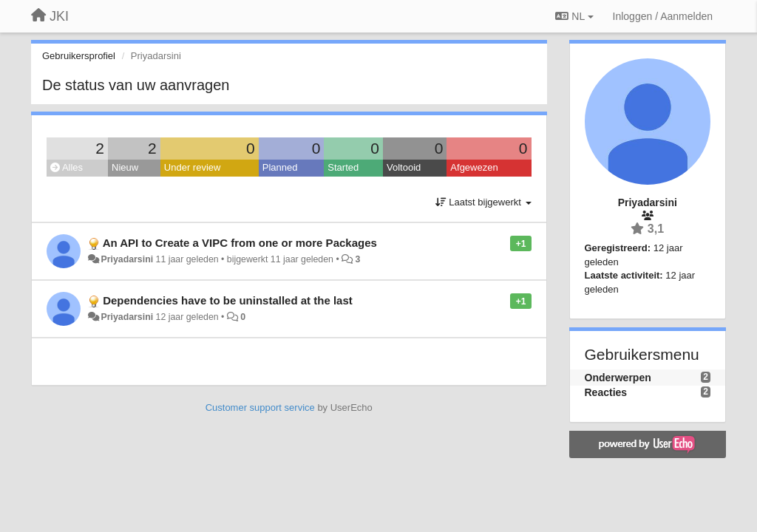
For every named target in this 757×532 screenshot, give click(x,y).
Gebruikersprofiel (79, 56)
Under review (193, 167)
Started (343, 167)
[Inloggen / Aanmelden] (663, 16)
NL (574, 16)
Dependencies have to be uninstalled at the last (228, 300)
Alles (67, 167)
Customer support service (260, 407)
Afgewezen (474, 167)
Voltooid (404, 167)
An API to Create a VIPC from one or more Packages (240, 243)
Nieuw (125, 167)
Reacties (606, 392)
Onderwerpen (618, 378)
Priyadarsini (127, 259)
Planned (280, 167)
